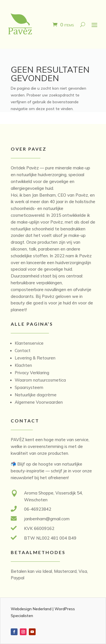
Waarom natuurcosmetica (40, 380)
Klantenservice (29, 343)
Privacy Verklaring (32, 373)
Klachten (23, 365)
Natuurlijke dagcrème (36, 395)
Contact (23, 351)
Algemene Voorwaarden (39, 402)
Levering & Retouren (35, 358)
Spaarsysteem (29, 387)
